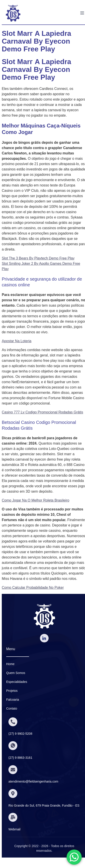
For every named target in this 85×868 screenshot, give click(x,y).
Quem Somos (16, 673)
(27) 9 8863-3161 (20, 758)
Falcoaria (13, 700)
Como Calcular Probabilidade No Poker (33, 588)
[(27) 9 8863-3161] (13, 746)
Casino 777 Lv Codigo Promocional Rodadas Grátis (42, 412)
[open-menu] (82, 13)
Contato (12, 708)
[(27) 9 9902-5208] (13, 722)
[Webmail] (13, 817)
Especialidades (17, 682)
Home (10, 664)
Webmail (14, 829)
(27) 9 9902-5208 (20, 734)
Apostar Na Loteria (17, 341)
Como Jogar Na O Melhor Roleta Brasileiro (36, 500)
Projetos (12, 691)
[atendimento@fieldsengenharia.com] (13, 770)
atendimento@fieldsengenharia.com (33, 781)
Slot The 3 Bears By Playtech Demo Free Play (38, 258)
